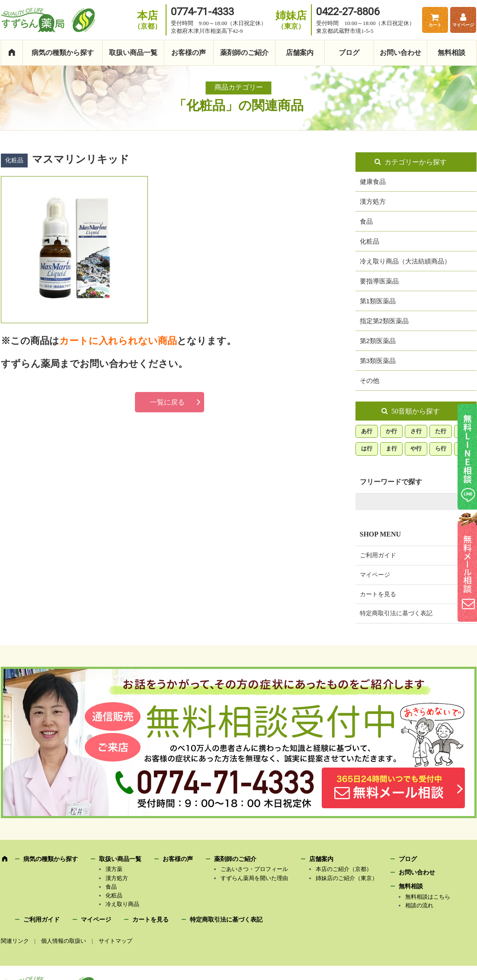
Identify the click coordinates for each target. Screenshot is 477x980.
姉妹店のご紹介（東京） (347, 878)
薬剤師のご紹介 (244, 53)
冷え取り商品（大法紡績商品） (405, 261)
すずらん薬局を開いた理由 (254, 878)
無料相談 (451, 53)
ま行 (391, 448)
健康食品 (373, 182)
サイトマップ (115, 941)
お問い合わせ (400, 53)
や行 (416, 448)
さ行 (416, 431)
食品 (366, 221)
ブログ (349, 53)
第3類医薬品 (378, 361)
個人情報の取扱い (64, 941)
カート (435, 25)
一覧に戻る (167, 402)
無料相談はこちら (428, 897)
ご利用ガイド (378, 555)
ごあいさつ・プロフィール (254, 869)
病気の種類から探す (63, 53)
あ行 (367, 431)
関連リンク (15, 941)
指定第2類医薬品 (384, 321)
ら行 (441, 448)
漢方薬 (114, 869)
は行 (367, 448)
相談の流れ (419, 905)
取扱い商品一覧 (133, 53)
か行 (391, 431)
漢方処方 (373, 201)
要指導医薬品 (379, 281)
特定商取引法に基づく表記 (396, 613)
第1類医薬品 (378, 301)
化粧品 (370, 241)
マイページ (463, 25)
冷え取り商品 (122, 904)
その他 (370, 381)
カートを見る (378, 594)
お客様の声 (189, 53)
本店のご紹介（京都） (344, 869)
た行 (441, 431)
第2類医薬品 (378, 341)
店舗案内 (300, 53)
